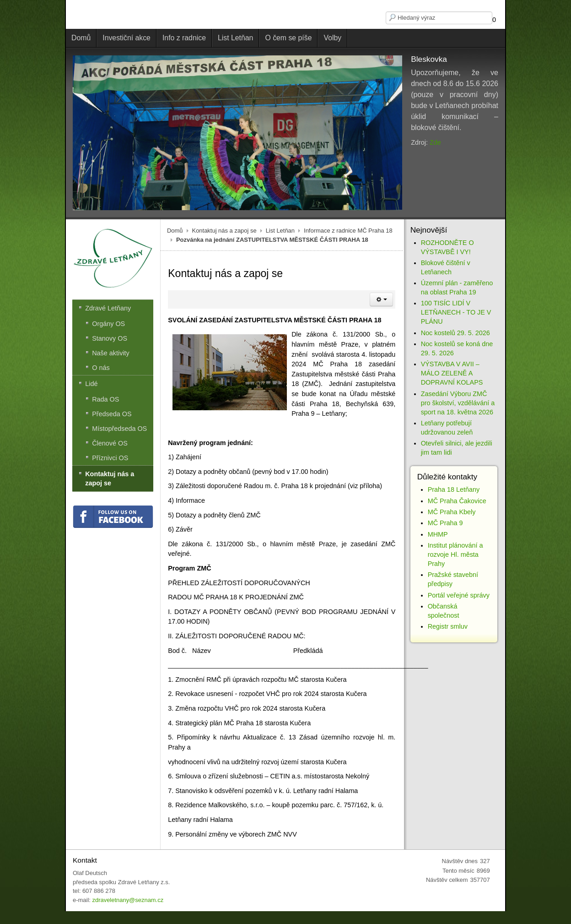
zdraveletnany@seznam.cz (128, 900)
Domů (175, 231)
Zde (435, 142)
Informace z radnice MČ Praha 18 (348, 231)
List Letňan (280, 231)
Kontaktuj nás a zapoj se (224, 231)
